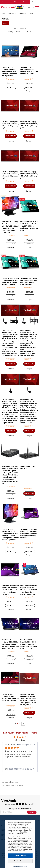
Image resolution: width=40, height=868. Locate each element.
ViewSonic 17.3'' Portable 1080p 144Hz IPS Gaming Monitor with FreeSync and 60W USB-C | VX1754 (29, 644)
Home (4, 13)
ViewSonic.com (6, 2)
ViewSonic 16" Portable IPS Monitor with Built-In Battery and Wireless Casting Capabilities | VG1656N (29, 533)
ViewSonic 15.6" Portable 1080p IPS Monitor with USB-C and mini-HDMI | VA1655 (29, 70)
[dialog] (20, 841)
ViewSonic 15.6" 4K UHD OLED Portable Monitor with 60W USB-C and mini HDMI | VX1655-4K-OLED (29, 226)
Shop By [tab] (5, 23)
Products (11, 13)
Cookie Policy (11, 833)
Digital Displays (22, 13)
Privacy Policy (23, 832)
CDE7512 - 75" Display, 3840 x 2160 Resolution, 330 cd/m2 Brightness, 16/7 (10, 125)
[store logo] (12, 7)
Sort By (10, 32)
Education (17, 2)
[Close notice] (32, 822)
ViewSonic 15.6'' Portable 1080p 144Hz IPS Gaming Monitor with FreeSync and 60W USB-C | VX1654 (10, 644)
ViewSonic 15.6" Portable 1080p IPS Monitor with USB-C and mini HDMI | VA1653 (11, 697)
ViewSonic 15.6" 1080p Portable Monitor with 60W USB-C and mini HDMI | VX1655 (29, 281)
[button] (11, 91)
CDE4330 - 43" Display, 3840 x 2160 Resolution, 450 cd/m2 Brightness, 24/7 (29, 125)
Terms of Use (20, 833)
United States (25, 809)
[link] (20, 769)
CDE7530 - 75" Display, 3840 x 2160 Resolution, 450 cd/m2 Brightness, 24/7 (29, 175)
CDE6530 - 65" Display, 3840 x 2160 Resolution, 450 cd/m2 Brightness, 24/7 (10, 175)
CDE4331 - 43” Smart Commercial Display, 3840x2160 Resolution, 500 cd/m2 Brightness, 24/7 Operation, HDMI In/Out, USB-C (29, 699)
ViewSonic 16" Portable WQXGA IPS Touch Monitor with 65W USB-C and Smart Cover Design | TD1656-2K (29, 590)
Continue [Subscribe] (32, 812)
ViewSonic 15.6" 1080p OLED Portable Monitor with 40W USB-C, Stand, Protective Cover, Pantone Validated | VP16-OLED (10, 227)
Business (26, 2)
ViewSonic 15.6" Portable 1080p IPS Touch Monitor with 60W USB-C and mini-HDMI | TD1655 (9, 72)
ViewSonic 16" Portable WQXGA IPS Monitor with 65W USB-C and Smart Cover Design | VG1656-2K (10, 590)
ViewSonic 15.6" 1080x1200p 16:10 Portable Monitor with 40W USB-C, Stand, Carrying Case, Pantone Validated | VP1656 (10, 534)
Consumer (35, 2)
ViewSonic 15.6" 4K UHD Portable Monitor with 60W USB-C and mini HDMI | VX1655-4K (10, 281)
